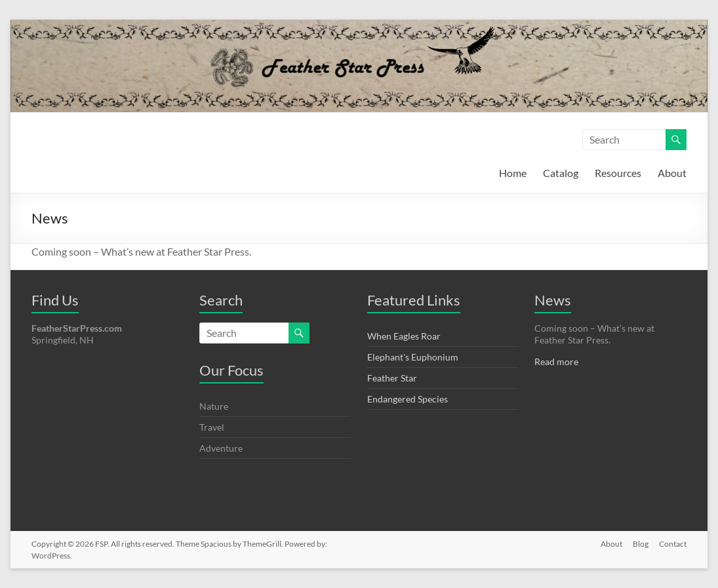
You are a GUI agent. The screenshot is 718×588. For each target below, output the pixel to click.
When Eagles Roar (404, 336)
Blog (641, 544)
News (553, 300)
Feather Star (392, 378)
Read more (556, 362)
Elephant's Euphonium (413, 357)
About (672, 173)
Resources (618, 173)
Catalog (561, 173)
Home (513, 173)
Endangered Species (408, 399)
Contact (673, 544)
